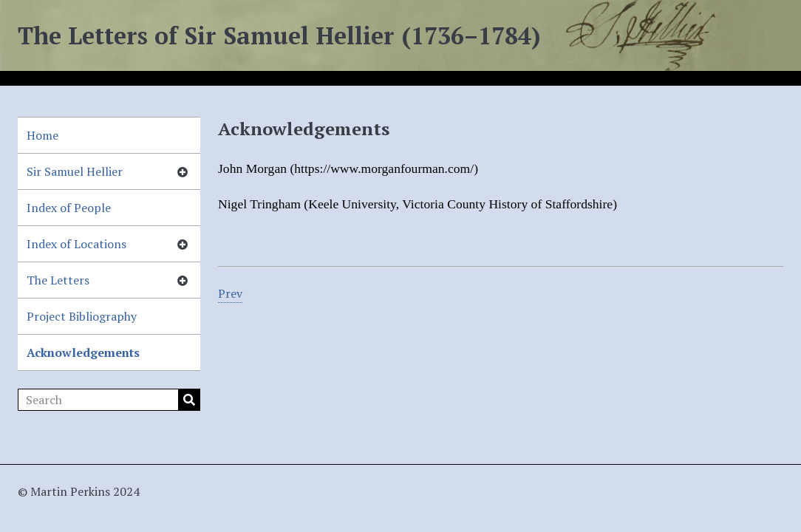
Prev (230, 293)
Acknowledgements (83, 352)
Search (189, 400)
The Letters (58, 280)
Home (42, 135)
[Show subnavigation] (183, 171)
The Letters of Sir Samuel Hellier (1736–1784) (279, 35)
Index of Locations (76, 244)
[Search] (109, 400)
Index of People (69, 208)
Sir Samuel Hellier (75, 171)
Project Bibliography (82, 316)
